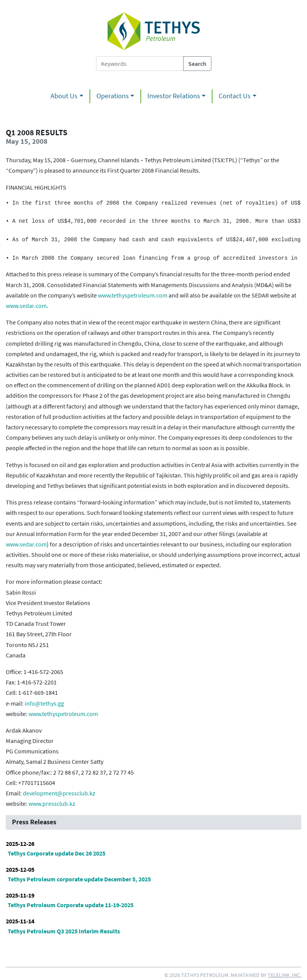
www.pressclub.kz (52, 803)
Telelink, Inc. (284, 975)
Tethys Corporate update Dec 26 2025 (57, 853)
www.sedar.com (26, 306)
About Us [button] (64, 96)
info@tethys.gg (44, 703)
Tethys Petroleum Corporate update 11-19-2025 (71, 905)
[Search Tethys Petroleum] (140, 64)
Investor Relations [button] (174, 96)
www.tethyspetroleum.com (133, 295)
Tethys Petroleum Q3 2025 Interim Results (64, 931)
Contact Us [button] (235, 96)
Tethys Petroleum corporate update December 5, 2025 (79, 879)
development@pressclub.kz (59, 793)
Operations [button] (113, 96)
